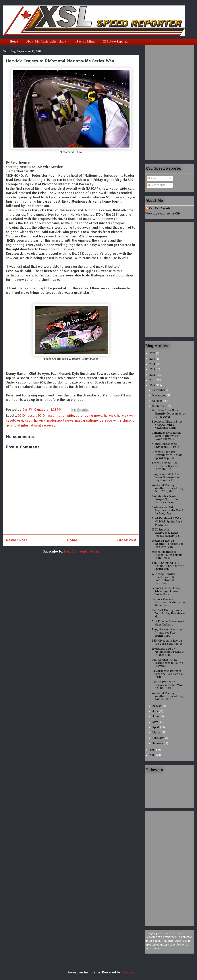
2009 (153, 750)
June (156, 717)
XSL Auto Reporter (116, 42)
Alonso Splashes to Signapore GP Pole (165, 446)
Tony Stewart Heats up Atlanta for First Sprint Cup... (167, 633)
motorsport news (60, 420)
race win (112, 420)
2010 (153, 386)
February (158, 738)
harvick (110, 415)
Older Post (127, 540)
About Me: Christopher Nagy (46, 42)
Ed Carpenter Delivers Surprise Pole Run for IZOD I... (167, 674)
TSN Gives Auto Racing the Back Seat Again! (167, 642)
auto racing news (89, 415)
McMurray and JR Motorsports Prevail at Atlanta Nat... (168, 652)
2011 (152, 380)
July (156, 711)
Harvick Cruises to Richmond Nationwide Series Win (168, 603)
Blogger (128, 972)
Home (14, 42)
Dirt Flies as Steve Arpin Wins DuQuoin (168, 623)
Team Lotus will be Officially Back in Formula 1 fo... (165, 466)
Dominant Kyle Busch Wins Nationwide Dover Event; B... (166, 436)
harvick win (126, 415)
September (160, 406)
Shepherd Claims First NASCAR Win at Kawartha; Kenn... (167, 425)
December (159, 390)
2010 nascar (27, 415)
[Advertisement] (158, 101)
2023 (153, 354)
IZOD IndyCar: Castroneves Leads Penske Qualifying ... (167, 533)
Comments (156, 185)
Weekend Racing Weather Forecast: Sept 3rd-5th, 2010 (168, 697)
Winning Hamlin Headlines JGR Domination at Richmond (163, 579)
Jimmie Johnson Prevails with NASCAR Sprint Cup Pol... (168, 455)
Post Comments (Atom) (81, 551)
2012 (153, 375)
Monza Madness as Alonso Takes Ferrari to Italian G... (167, 555)
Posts (153, 179)
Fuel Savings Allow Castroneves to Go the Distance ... (167, 663)
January (158, 744)
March (157, 733)
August (157, 706)
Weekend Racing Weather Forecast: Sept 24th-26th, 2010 (168, 489)
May (156, 722)
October (158, 401)
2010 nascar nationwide (56, 415)
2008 (153, 755)
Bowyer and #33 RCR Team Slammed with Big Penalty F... (168, 478)
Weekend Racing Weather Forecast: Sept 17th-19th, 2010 (168, 544)
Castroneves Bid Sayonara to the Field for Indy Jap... (167, 511)
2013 (153, 370)
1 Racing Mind (85, 42)
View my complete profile (163, 214)
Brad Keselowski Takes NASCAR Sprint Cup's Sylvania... (167, 522)
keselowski (15, 420)
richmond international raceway (31, 425)
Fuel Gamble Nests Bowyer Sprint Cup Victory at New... (166, 500)
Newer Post (16, 540)
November (160, 396)
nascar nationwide (89, 420)
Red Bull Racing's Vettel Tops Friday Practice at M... (169, 614)
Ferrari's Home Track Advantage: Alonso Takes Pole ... (166, 591)
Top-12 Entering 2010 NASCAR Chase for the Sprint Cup (168, 566)
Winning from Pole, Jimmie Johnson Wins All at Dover (169, 414)
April (156, 728)
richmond (127, 420)
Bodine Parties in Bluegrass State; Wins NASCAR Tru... (167, 685)
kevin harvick (35, 420)
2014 (153, 364)
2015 (153, 359)
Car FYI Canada (34, 409)
